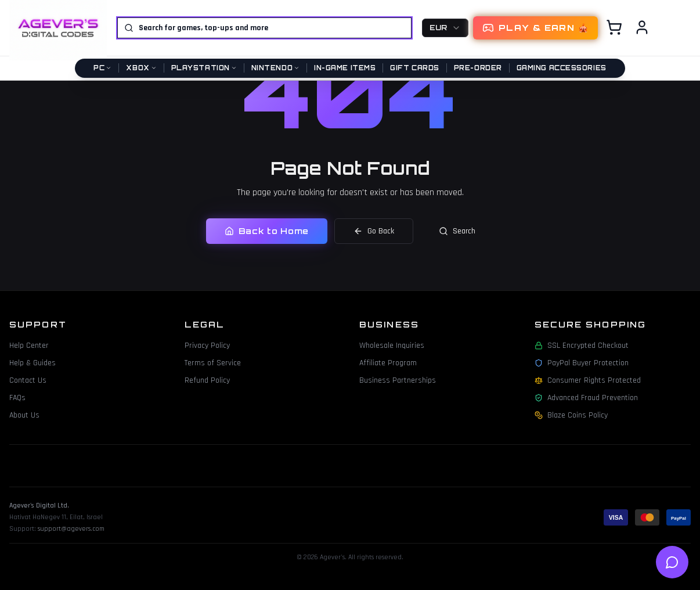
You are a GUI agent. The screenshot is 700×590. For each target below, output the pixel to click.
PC (102, 68)
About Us (24, 415)
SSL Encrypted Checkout (582, 346)
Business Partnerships (398, 380)
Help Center (29, 346)
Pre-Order (478, 68)
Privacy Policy (207, 346)
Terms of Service (213, 363)
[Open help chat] (672, 562)
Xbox (141, 68)
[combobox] (445, 28)
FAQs (17, 398)
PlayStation (204, 68)
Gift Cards (415, 68)
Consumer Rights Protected (588, 380)
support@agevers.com (71, 529)
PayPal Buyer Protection (582, 363)
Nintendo (275, 68)
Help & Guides (33, 363)
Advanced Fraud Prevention (586, 398)
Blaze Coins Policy (571, 415)
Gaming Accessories (562, 68)
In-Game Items (345, 68)
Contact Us (28, 380)
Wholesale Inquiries (392, 346)
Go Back (374, 231)
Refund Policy (207, 380)
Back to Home (267, 231)
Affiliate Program (388, 363)
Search (457, 231)
